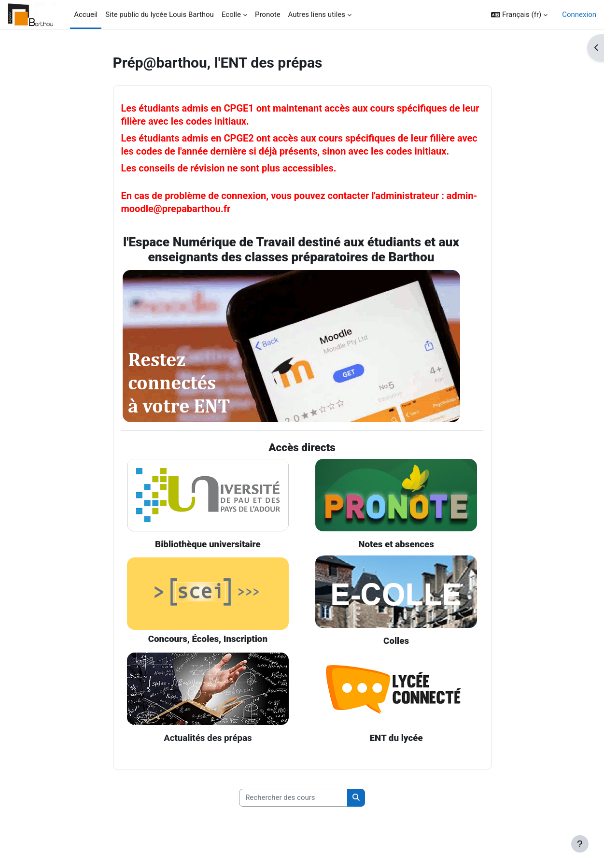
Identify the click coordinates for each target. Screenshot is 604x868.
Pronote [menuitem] (268, 14)
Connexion (579, 14)
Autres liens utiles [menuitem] (317, 14)
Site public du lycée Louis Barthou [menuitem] (160, 14)
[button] (519, 14)
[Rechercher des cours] (293, 798)
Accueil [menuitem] (86, 14)
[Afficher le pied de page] (580, 844)
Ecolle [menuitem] (231, 14)
